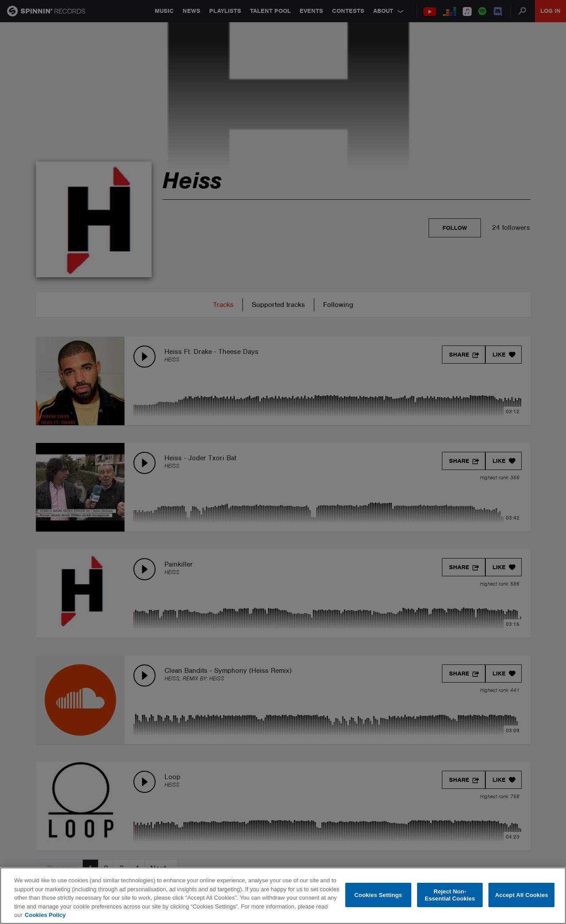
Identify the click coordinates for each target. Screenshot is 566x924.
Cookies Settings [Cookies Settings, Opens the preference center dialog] (379, 895)
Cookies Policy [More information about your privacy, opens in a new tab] (45, 915)
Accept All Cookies (522, 895)
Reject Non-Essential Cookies (450, 895)
